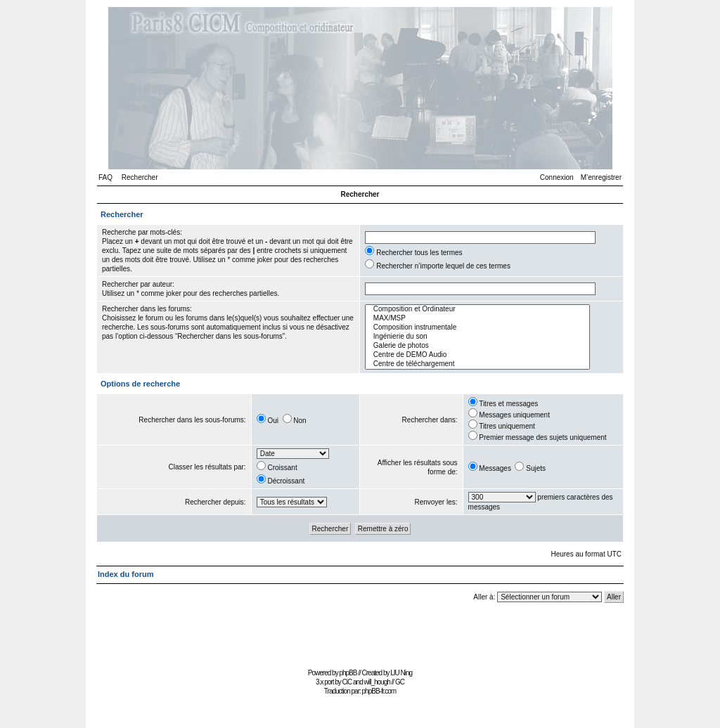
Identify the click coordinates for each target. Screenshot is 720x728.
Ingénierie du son (477, 337)
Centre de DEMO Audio (477, 355)
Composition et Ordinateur (477, 310)
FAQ (105, 177)
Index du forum (126, 574)
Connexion (557, 177)
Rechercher (140, 177)
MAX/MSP (477, 319)
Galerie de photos (477, 346)
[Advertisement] (360, 633)
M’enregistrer (601, 177)
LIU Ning (401, 673)
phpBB (348, 673)
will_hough (377, 682)
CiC (347, 682)
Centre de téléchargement (477, 364)
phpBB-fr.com (379, 691)
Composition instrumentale (477, 328)
